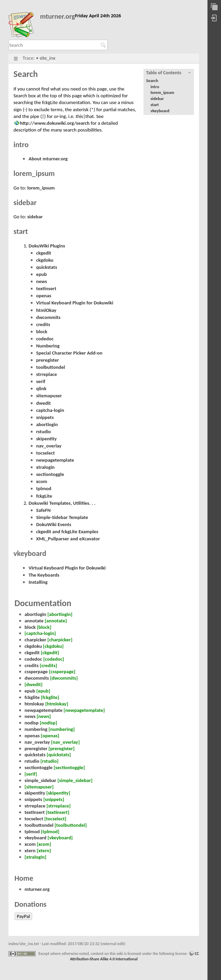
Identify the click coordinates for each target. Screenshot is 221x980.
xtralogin (46, 467)
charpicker (36, 640)
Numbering (48, 346)
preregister (48, 360)
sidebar (157, 98)
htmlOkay (46, 310)
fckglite (32, 697)
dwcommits (48, 317)
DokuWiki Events (54, 524)
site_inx (47, 58)
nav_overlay (49, 446)
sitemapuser (49, 396)
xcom (42, 481)
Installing (38, 582)
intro (155, 87)
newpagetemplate (55, 460)
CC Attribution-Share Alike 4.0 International (135, 956)
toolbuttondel (51, 367)
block (42, 332)
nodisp (32, 723)
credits (43, 324)
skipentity (47, 439)
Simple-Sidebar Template (62, 517)
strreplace (47, 374)
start (155, 105)
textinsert (46, 288)
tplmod (44, 488)
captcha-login (50, 410)
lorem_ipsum (162, 92)
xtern (30, 851)
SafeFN (43, 510)
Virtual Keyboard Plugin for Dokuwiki (75, 303)
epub (41, 274)
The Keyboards (44, 575)
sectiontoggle (50, 474)
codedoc (45, 339)
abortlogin (47, 424)
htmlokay (35, 704)
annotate (34, 621)
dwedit (43, 403)
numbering (36, 729)
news (42, 281)
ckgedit (44, 253)
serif (41, 381)
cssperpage (36, 672)
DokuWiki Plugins (47, 246)
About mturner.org (48, 159)
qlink (41, 388)
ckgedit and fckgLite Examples (67, 532)
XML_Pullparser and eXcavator (68, 539)
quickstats (47, 267)
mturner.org (58, 16)
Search (104, 45)
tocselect (46, 453)
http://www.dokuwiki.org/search (55, 123)
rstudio (44, 432)
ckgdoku (45, 260)
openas (44, 296)
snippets (45, 417)
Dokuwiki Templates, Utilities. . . (62, 503)
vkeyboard (160, 111)
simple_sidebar (41, 780)
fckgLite (44, 496)
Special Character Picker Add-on (69, 353)
